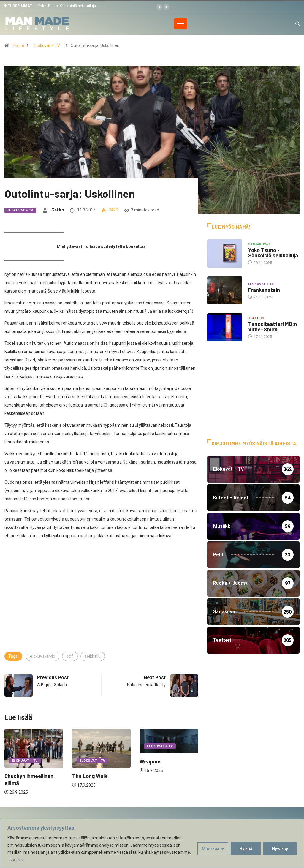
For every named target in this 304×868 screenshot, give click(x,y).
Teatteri (256, 318)
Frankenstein (264, 290)
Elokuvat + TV (47, 45)
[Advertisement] (101, 606)
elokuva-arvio (43, 656)
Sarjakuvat (259, 244)
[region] (152, 844)
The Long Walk (90, 776)
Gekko (58, 210)
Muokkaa (211, 849)
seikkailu (93, 656)
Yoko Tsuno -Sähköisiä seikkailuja (67, 6)
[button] (159, 7)
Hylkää (246, 849)
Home (18, 45)
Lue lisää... (18, 859)
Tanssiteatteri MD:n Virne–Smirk (273, 327)
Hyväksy (280, 849)
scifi (70, 656)
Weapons (151, 761)
